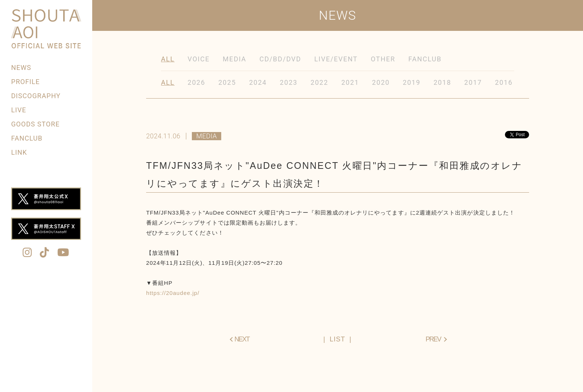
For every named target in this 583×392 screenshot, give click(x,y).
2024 (258, 82)
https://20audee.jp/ (173, 293)
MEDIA (235, 59)
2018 (442, 82)
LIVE (19, 110)
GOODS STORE (35, 124)
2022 (319, 82)
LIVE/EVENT (336, 59)
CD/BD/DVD (281, 59)
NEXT (242, 339)
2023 (289, 82)
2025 (227, 82)
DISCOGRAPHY (36, 96)
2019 (412, 82)
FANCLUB (27, 138)
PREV (433, 339)
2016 (504, 82)
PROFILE (25, 82)
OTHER (383, 59)
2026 (197, 82)
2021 (350, 82)
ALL (168, 59)
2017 (473, 82)
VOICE (199, 59)
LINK (19, 152)
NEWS (21, 68)
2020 (381, 82)
